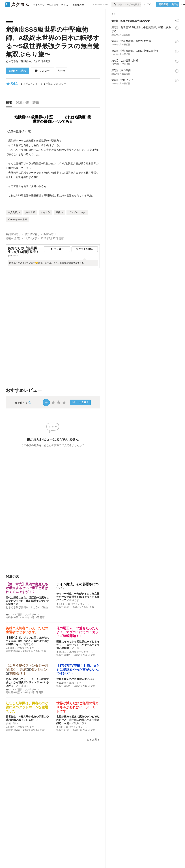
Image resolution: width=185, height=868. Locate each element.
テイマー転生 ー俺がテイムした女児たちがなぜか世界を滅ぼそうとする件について (78, 597)
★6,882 (60, 604)
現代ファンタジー (27, 615)
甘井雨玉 (23, 686)
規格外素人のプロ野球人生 (72, 679)
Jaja (92, 679)
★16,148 (61, 683)
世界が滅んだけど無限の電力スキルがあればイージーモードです (78, 707)
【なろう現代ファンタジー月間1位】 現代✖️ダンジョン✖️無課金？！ (27, 670)
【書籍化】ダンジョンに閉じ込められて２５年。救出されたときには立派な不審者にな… (27, 641)
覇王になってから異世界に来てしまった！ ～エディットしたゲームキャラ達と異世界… (78, 645)
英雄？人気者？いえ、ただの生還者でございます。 (27, 630)
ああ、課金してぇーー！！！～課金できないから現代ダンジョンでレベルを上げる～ (27, 682)
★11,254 (61, 652)
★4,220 (10, 615)
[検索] (115, 5)
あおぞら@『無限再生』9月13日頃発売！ (29, 61)
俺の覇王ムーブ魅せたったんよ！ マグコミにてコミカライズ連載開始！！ (78, 632)
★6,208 (10, 648)
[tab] (10, 103)
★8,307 (10, 727)
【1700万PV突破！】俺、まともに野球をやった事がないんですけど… (78, 670)
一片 (77, 648)
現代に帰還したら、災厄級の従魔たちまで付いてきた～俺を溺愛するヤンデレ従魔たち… (27, 601)
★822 (59, 727)
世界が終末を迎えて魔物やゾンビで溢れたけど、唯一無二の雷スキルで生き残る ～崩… (78, 720)
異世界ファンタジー (80, 652)
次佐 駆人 (12, 723)
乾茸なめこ (30, 644)
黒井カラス (80, 723)
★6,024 (10, 690)
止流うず (74, 600)
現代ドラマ (75, 683)
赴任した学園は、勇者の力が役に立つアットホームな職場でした (27, 707)
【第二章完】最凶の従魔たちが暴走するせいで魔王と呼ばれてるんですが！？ (27, 588)
